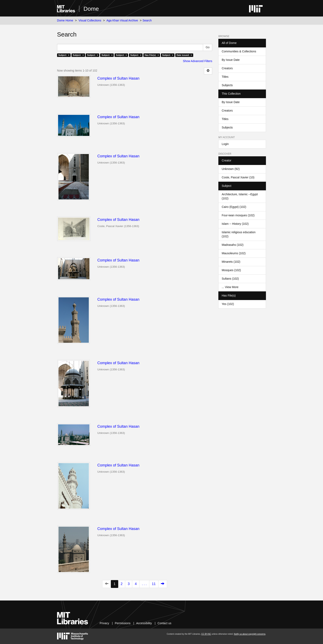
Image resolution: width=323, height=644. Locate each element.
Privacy (104, 623)
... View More (230, 287)
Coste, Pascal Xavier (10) (238, 177)
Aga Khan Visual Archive (122, 20)
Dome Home (65, 20)
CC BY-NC (206, 634)
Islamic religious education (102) (239, 234)
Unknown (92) (231, 169)
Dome (91, 9)
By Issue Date (231, 60)
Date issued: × (184, 55)
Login (225, 144)
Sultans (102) (230, 279)
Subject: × (64, 55)
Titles (225, 77)
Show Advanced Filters (198, 61)
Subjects (227, 85)
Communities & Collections (239, 51)
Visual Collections (90, 20)
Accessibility (144, 623)
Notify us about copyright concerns (250, 634)
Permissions (123, 623)
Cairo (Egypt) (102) (234, 207)
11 (154, 584)
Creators (227, 68)
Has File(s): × (152, 55)
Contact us (164, 623)
